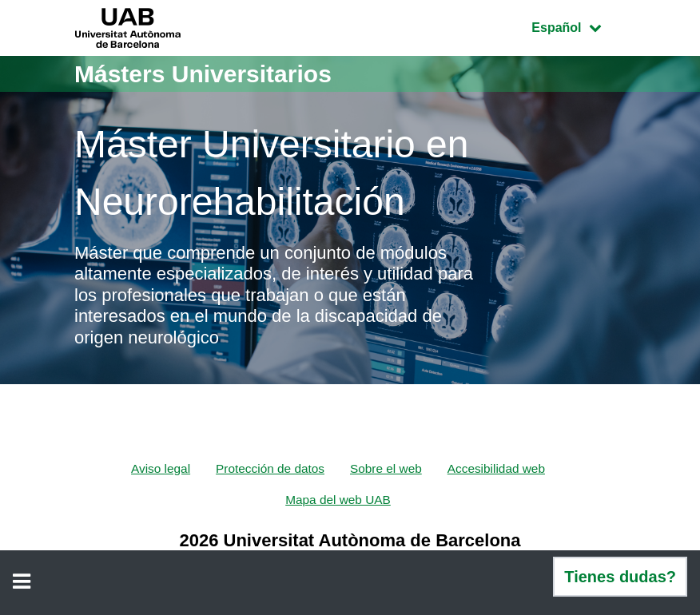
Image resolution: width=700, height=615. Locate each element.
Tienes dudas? (620, 577)
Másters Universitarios (203, 74)
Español (578, 26)
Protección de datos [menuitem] (268, 468)
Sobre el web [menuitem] (387, 468)
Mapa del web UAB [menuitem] (338, 500)
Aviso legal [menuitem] (155, 468)
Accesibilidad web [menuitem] (501, 468)
